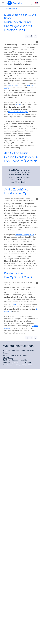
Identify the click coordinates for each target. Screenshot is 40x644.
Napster (19, 105)
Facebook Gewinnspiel (12, 350)
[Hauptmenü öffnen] (3, 3)
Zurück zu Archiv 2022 (12, 9)
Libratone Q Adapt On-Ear (25, 235)
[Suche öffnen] (30, 3)
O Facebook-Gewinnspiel (18, 112)
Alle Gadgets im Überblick (18, 360)
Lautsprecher (8, 358)
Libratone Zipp (13, 85)
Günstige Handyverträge (23, 365)
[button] (27, 36)
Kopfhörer (24, 355)
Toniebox (16, 304)
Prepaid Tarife (18, 362)
